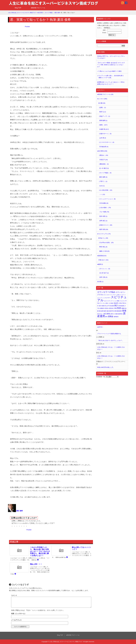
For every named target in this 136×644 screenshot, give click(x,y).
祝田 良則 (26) (104, 229)
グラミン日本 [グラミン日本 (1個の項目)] (116, 295)
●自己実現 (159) (102, 151)
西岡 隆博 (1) (103, 120)
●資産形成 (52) (102, 256)
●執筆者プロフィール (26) (105, 94)
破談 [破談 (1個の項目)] (108, 311)
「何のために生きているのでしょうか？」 (110, 340)
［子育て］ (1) (103, 181)
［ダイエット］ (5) (104, 269)
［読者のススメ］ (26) (105, 225)
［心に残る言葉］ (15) (105, 190)
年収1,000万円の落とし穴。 (106, 367)
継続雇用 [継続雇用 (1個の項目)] (119, 311)
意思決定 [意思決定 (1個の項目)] (111, 308)
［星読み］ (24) (103, 155)
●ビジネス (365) (102, 99)
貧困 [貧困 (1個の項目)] (116, 314)
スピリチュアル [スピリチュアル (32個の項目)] (112, 299)
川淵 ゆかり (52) (103, 260)
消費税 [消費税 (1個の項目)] (123, 308)
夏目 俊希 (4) (103, 177)
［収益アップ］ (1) (104, 116)
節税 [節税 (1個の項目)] (115, 311)
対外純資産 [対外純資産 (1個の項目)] (121, 306)
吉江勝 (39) (102, 103)
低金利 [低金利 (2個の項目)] (116, 303)
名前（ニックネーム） (19, 613)
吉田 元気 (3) (103, 277)
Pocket (27, 27)
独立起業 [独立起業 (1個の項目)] (101, 311)
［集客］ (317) (103, 125)
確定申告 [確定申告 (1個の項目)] (112, 311)
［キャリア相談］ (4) (105, 173)
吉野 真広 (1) (103, 221)
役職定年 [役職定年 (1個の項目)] (102, 308)
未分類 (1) (100, 282)
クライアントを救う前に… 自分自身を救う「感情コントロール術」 (110, 77)
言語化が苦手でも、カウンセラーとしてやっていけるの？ (111, 57)
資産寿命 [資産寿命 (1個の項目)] (120, 314)
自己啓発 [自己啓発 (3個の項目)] (107, 314)
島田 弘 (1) (103, 112)
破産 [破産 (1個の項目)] (105, 311)
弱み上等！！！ (36, 564)
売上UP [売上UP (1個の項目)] (107, 306)
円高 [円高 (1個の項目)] (123, 303)
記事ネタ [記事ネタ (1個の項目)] (113, 314)
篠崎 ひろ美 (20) (104, 251)
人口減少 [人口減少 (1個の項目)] (111, 303)
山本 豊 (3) (103, 138)
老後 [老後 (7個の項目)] (124, 311)
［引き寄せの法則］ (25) (106, 243)
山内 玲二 (100, 327)
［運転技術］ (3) (103, 164)
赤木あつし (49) (103, 238)
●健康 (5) (100, 264)
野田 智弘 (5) (103, 247)
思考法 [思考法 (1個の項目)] (107, 308)
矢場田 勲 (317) (104, 129)
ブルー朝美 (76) (104, 212)
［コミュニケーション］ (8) (107, 199)
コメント (14, 595)
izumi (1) (102, 186)
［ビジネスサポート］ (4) (106, 142)
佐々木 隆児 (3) (104, 168)
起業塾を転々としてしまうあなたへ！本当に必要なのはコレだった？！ (111, 83)
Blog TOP (18, 8)
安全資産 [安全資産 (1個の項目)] (112, 306)
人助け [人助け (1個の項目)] (107, 303)
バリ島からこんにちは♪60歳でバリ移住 (109, 71)
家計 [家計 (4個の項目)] (116, 306)
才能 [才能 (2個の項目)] (115, 308)
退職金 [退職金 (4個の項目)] (111, 316)
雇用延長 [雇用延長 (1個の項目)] (116, 317)
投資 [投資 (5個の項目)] (119, 308)
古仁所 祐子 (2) (104, 273)
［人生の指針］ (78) (104, 208)
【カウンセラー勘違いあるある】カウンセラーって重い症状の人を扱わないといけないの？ (111, 65)
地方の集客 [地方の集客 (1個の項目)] (102, 306)
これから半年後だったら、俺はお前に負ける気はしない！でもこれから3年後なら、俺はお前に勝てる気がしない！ (40, 551)
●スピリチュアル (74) (104, 234)
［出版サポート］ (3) (105, 134)
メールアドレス (16, 620)
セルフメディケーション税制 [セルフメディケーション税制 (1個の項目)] (112, 301)
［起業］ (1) (102, 107)
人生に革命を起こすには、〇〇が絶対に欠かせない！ (111, 348)
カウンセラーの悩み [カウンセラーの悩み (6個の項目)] (106, 292)
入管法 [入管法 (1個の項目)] (120, 303)
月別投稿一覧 (101, 377)
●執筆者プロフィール (38, 8)
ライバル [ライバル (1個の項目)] (102, 303)
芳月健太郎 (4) (104, 147)
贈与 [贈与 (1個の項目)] (106, 317)
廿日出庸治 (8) (104, 203)
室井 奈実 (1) (103, 216)
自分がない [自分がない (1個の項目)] (100, 314)
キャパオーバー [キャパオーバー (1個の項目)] (108, 295)
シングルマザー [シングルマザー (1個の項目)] (106, 298)
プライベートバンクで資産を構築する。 (110, 334)
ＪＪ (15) (102, 194)
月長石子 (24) (103, 160)
